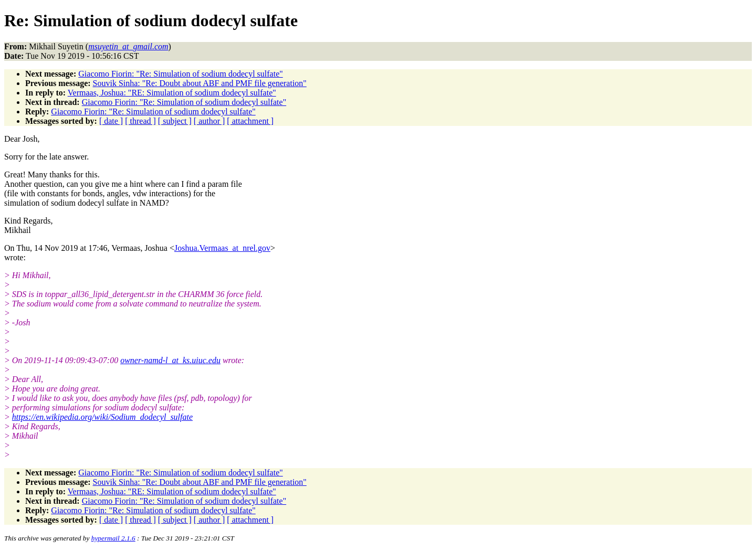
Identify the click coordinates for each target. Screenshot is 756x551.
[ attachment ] (250, 121)
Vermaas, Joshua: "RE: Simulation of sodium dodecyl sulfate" (172, 93)
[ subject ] (175, 121)
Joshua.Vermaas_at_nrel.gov (222, 248)
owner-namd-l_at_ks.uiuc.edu (170, 360)
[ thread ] (140, 121)
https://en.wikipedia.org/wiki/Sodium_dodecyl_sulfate (102, 417)
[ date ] (111, 121)
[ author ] (209, 121)
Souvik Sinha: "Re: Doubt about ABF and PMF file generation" (200, 83)
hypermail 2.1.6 (113, 538)
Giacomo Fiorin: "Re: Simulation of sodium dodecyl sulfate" (180, 74)
